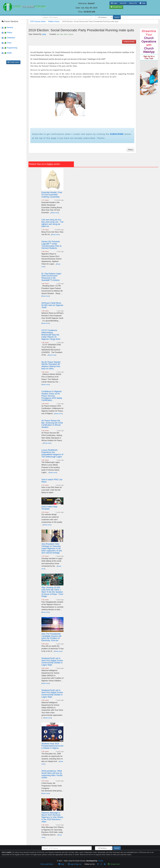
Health (7, 53)
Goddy (101, 861)
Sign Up (78, 864)
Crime (6, 43)
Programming (9, 48)
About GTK (133, 3)
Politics (7, 33)
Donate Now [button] (116, 7)
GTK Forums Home (38, 21)
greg (44, 34)
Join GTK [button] (123, 3)
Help (142, 3)
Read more (55, 213)
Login (71, 864)
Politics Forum (54, 21)
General (7, 27)
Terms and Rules (47, 864)
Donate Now (114, 864)
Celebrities (8, 38)
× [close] (132, 131)
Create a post (13, 62)
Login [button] (114, 3)
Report (130, 149)
